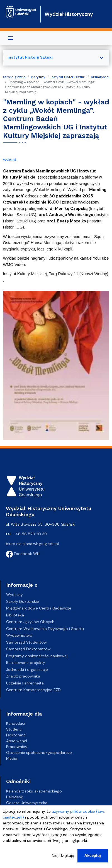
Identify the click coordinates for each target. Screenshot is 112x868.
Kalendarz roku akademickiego (34, 791)
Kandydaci (16, 723)
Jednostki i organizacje (27, 669)
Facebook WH (23, 554)
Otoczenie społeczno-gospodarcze (39, 752)
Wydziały (14, 594)
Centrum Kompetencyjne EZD (33, 690)
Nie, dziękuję (63, 857)
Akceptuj (93, 857)
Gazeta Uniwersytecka (27, 803)
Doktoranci (16, 735)
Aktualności (100, 77)
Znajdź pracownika (23, 676)
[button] (56, 365)
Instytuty (38, 77)
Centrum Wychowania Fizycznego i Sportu (45, 629)
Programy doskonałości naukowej (37, 656)
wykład (10, 160)
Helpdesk (14, 797)
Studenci (14, 729)
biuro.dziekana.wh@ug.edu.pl (32, 544)
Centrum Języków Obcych (30, 622)
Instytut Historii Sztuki (68, 77)
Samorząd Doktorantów (28, 649)
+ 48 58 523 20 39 (30, 534)
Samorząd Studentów (26, 642)
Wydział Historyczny (69, 14)
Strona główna (14, 77)
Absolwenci (17, 741)
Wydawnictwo (19, 635)
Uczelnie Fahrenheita (25, 683)
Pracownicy (17, 747)
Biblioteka (15, 615)
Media (12, 758)
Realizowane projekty (26, 663)
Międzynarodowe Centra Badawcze (39, 608)
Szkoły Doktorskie (23, 601)
